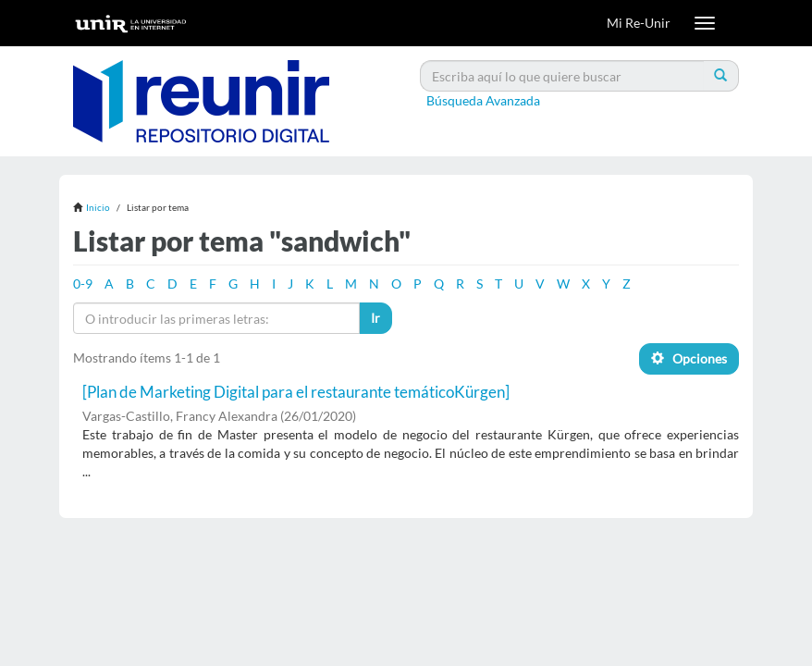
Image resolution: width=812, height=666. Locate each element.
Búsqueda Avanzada (483, 100)
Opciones (689, 358)
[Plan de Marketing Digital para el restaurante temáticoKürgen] (296, 392)
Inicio (98, 207)
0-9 (83, 284)
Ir (375, 318)
